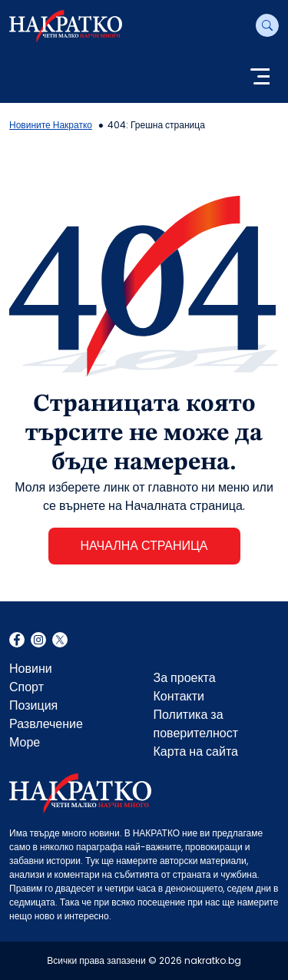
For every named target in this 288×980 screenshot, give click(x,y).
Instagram (38, 641)
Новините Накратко (51, 125)
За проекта (185, 678)
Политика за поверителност (196, 724)
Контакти (179, 696)
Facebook (17, 641)
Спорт (26, 687)
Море (25, 742)
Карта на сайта (196, 752)
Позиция (33, 705)
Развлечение (46, 724)
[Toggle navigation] (260, 78)
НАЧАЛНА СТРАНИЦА (144, 546)
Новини (31, 669)
